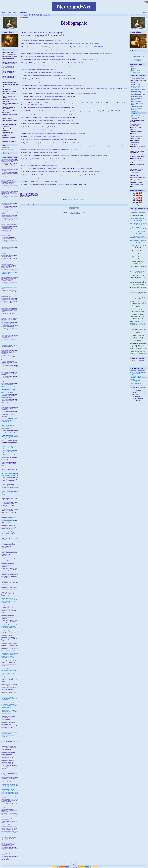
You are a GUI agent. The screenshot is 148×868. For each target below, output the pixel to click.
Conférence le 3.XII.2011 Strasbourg (9, 698)
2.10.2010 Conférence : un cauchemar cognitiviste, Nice (9, 420)
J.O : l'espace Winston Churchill (137, 121)
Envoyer (138, 400)
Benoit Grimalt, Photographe (137, 371)
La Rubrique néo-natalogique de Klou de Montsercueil (8, 134)
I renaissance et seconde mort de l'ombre (10, 389)
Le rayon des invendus (9, 124)
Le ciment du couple (136, 185)
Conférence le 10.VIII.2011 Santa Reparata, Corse (10, 601)
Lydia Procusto (7, 118)
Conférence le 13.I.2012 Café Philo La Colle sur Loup (9, 712)
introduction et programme (138, 212)
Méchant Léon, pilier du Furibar (9, 115)
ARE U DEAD (134, 173)
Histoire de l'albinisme (9, 92)
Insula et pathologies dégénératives (136, 109)
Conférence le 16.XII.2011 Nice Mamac (10, 704)
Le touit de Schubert (8, 94)
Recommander (136, 70)
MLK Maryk (133, 375)
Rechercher (138, 60)
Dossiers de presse (136, 182)
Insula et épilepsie (136, 102)
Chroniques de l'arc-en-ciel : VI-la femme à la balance (9, 68)
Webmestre (135, 67)
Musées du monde (136, 132)
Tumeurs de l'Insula (136, 107)
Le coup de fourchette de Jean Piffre (10, 104)
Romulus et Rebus (136, 149)
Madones (133, 134)
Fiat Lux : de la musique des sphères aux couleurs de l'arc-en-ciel (9, 272)
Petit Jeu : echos (135, 159)
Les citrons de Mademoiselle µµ (135, 141)
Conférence (5, 784)
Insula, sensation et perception (136, 99)
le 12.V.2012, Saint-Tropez (10, 786)
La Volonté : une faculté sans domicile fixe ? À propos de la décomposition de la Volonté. (138, 324)
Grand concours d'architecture (135, 125)
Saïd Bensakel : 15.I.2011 (138, 237)
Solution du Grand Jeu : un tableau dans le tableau (137, 156)
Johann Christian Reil (137, 86)
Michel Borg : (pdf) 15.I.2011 (138, 233)
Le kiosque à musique (137, 165)
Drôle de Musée (135, 138)
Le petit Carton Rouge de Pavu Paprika (10, 101)
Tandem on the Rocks (137, 78)
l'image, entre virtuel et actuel (9, 287)
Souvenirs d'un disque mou (9, 138)
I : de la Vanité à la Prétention (9, 346)
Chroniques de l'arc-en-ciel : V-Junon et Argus (9, 63)
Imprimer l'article (79, 200)
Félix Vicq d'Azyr (135, 84)
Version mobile (136, 72)
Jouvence (5, 127)
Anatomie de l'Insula (136, 88)
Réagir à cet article (74, 208)
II (16, 389)
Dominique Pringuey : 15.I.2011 (138, 228)
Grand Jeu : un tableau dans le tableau (137, 152)
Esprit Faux (134, 175)
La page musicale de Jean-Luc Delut (8, 108)
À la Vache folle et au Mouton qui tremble (137, 170)
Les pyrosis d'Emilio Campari (8, 97)
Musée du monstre (136, 136)
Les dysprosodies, (6, 384)
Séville (15, 391)
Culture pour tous (136, 167)
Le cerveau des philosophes (7, 130)
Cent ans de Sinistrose (9, 141)
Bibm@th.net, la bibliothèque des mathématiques (137, 373)
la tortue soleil (133, 382)
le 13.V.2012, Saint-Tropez (10, 792)
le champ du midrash (135, 383)
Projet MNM (6, 89)
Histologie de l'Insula (137, 97)
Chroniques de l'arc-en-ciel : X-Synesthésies (9, 77)
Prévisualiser (68, 200)
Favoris (134, 69)
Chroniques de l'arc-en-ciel (9, 59)
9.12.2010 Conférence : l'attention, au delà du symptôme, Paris (10, 437)
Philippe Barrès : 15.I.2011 (138, 219)
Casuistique (134, 112)
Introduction (134, 83)
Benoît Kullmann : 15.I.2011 (138, 241)
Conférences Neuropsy (9, 82)
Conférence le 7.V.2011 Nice (138, 272)
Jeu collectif (134, 144)
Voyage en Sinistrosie (137, 180)
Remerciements (135, 115)
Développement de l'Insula (138, 95)
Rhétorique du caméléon (10, 56)
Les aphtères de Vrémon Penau (9, 121)
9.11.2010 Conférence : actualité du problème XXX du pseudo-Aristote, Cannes (9, 426)
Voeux (132, 187)
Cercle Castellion (6, 707)
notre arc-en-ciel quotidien (135, 129)
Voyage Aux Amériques (137, 178)
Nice (8, 448)
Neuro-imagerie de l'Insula (138, 90)
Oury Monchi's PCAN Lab (136, 376)
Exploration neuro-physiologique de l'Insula (137, 92)
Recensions (6, 87)
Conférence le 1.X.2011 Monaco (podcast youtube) (10, 626)
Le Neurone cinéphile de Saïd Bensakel (9, 112)
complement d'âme (135, 381)
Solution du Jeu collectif (138, 147)
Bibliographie (136, 113)
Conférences (6, 80)
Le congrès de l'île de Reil (138, 80)
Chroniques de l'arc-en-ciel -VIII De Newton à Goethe (9, 73)
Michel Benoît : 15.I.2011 (138, 224)
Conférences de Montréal (10, 85)
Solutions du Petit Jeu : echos (137, 162)
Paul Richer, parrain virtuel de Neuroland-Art (9, 53)
